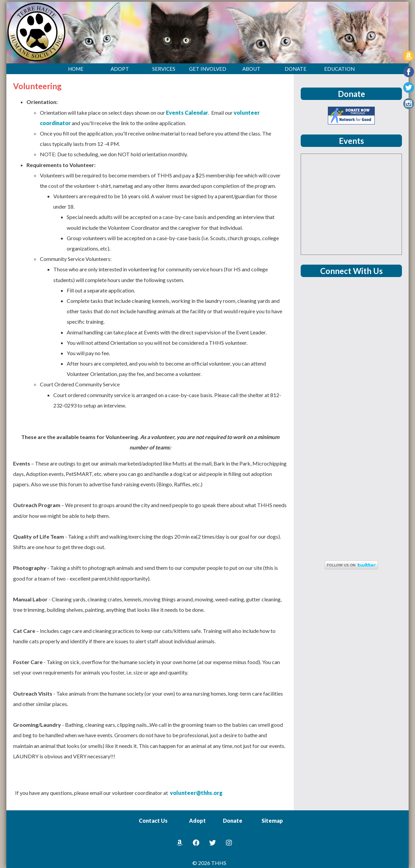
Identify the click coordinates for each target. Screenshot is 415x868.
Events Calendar (187, 113)
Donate (233, 821)
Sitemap (272, 821)
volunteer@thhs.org (196, 793)
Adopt (197, 821)
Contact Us (153, 821)
